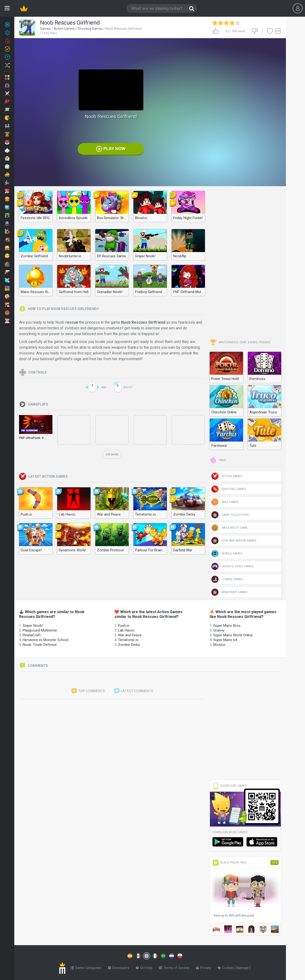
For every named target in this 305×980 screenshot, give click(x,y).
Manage (243, 967)
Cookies (226, 967)
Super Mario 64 (225, 640)
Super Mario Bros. (227, 626)
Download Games (229, 786)
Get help (144, 967)
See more (112, 455)
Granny (219, 630)
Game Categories (86, 967)
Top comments (88, 691)
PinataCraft (32, 635)
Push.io (124, 626)
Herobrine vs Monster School (46, 640)
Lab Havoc (126, 630)
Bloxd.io (219, 645)
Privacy (203, 967)
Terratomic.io (128, 640)
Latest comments (133, 691)
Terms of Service (174, 967)
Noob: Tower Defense (40, 645)
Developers (119, 967)
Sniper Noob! (33, 626)
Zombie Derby (129, 645)
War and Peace (130, 635)
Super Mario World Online (233, 635)
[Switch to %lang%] (103, 955)
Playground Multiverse (40, 630)
